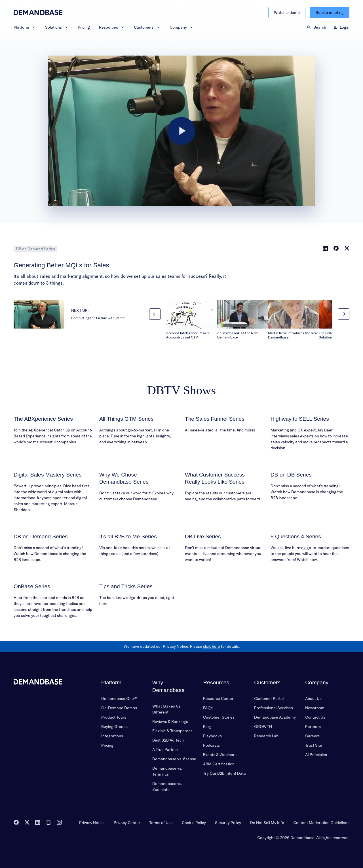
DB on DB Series (291, 475)
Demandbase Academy (275, 717)
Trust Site (314, 745)
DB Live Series (203, 536)
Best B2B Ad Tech (168, 740)
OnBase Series (32, 586)
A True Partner (165, 750)
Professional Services (274, 708)
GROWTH (263, 727)
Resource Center (218, 698)
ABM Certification (219, 764)
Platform (25, 27)
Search (316, 27)
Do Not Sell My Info (267, 823)
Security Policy (228, 823)
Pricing (84, 27)
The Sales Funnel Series (215, 419)
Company (182, 27)
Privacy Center (127, 823)
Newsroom (315, 708)
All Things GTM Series (126, 419)
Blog (207, 727)
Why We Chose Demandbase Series (124, 478)
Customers (147, 27)
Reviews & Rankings (170, 721)
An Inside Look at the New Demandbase (238, 335)
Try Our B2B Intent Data (224, 773)
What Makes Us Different (166, 709)
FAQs (208, 708)
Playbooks (212, 736)
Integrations (112, 736)
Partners (313, 727)
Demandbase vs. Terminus (167, 771)
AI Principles (316, 755)
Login (341, 27)
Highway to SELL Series (300, 419)
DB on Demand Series (35, 249)
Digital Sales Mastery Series (48, 475)
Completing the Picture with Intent (98, 318)
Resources (112, 27)
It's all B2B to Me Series (128, 536)
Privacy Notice (92, 823)
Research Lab (266, 736)
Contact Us (315, 717)
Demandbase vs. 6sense (174, 759)
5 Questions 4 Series (296, 536)
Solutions (57, 27)
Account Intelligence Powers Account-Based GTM (188, 335)
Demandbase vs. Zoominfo (167, 787)
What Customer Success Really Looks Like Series (215, 478)
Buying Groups (114, 727)
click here (212, 646)
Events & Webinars (220, 755)
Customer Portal (269, 698)
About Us (313, 698)
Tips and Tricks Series (126, 586)
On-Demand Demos (119, 708)
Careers (312, 736)
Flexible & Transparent (172, 731)
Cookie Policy (194, 823)
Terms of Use (161, 823)
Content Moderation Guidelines (321, 823)
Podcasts (211, 745)
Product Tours (114, 717)
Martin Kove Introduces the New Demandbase (293, 335)
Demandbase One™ (119, 698)
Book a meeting (330, 12)
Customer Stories (219, 717)
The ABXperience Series (43, 419)
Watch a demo (287, 12)
